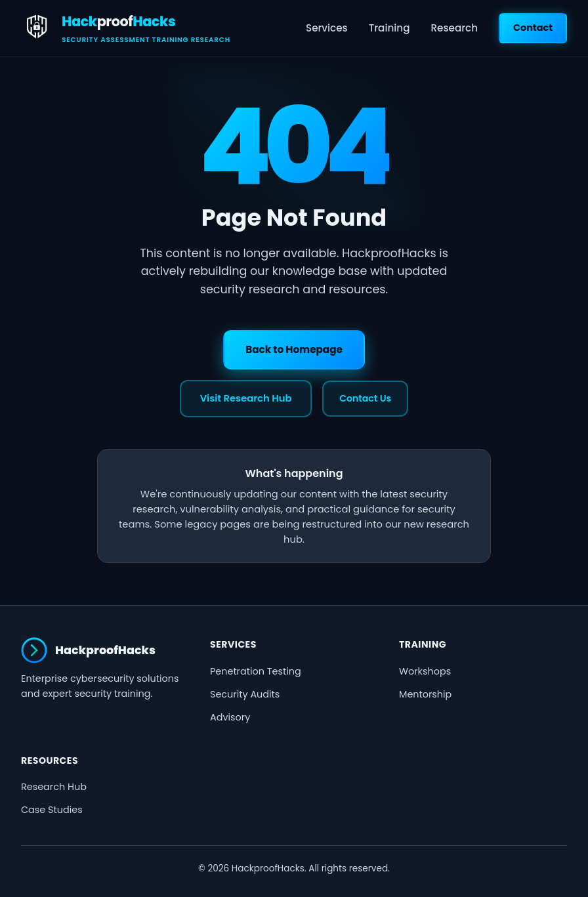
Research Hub (54, 787)
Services (327, 28)
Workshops (425, 671)
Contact (533, 28)
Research (454, 28)
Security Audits (245, 694)
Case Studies (52, 810)
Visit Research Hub (246, 398)
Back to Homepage (294, 349)
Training (389, 28)
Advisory (230, 717)
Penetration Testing (256, 671)
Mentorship (425, 694)
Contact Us (365, 398)
